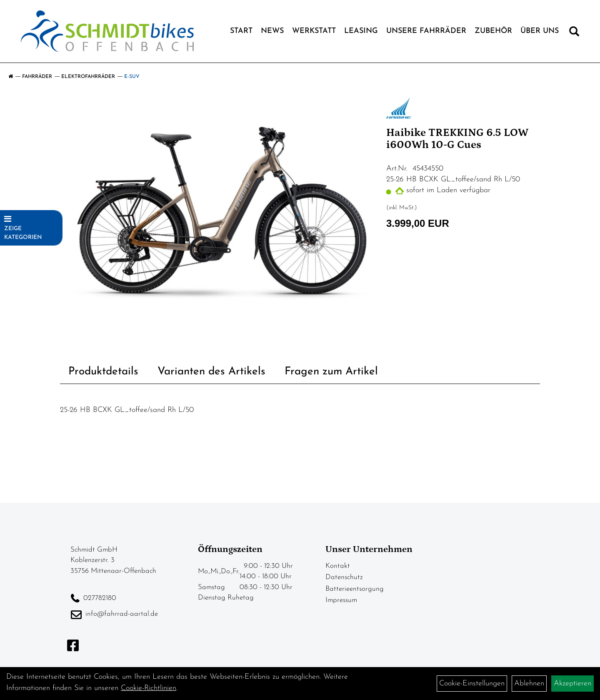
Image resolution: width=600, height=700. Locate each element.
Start (241, 31)
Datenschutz (344, 577)
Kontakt (338, 566)
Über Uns (540, 31)
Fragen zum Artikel (331, 372)
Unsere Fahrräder (426, 31)
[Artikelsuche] (574, 33)
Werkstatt (314, 31)
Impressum (341, 600)
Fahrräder (37, 77)
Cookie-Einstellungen (472, 684)
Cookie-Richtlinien (149, 688)
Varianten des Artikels (211, 372)
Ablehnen (529, 684)
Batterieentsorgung (355, 589)
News (272, 31)
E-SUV (132, 77)
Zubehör (493, 31)
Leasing (361, 31)
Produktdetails (103, 372)
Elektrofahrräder (88, 77)
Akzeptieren (572, 684)
